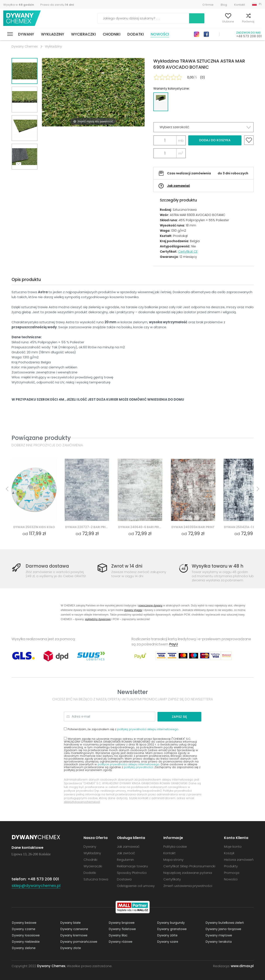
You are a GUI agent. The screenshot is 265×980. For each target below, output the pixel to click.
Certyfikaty (172, 879)
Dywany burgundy (171, 922)
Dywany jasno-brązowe (223, 929)
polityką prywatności (138, 767)
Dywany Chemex (22, 18)
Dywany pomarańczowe (78, 941)
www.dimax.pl (242, 966)
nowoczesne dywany (150, 605)
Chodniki (112, 34)
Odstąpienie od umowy (136, 886)
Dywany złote (70, 948)
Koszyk (257, 21)
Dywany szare (167, 941)
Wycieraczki (83, 34)
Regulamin (125, 859)
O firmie (208, 5)
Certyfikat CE (188, 252)
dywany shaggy (133, 610)
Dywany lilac (118, 935)
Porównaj (238, 21)
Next (20, 175)
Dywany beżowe (24, 922)
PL (260, 4)
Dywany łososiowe (25, 935)
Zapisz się (185, 716)
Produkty (231, 866)
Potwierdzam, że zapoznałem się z (121, 729)
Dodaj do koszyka (215, 140)
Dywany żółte (167, 935)
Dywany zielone (23, 948)
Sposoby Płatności (132, 872)
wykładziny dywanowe (98, 619)
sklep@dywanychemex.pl (82, 802)
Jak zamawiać (179, 186)
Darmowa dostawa (48, 566)
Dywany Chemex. (51, 966)
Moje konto (197, 21)
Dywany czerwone (74, 929)
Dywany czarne (23, 929)
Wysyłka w (19, 5)
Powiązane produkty (41, 438)
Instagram (197, 34)
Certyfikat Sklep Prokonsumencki (189, 866)
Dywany (26, 34)
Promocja (232, 872)
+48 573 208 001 (249, 36)
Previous (29, 175)
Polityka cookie (175, 846)
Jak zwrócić (126, 853)
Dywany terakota (218, 941)
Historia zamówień (239, 859)
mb (181, 140)
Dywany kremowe (74, 935)
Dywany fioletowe (122, 929)
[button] (203, 127)
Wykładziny (53, 34)
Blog (224, 5)
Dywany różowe (120, 941)
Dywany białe (70, 922)
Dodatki (136, 34)
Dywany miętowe (218, 935)
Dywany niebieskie (25, 941)
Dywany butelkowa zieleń (224, 922)
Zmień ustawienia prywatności (188, 886)
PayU (174, 644)
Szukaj (172, 18)
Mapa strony (173, 859)
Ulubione (218, 21)
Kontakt (240, 5)
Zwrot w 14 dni (127, 566)
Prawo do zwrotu (57, 5)
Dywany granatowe (172, 929)
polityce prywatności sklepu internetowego (129, 764)
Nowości (160, 34)
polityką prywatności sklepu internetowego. (148, 729)
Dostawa (124, 879)
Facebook (206, 34)
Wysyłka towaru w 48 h (218, 566)
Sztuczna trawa (96, 879)
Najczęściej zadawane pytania (188, 872)
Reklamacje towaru (132, 866)
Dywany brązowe (121, 922)
